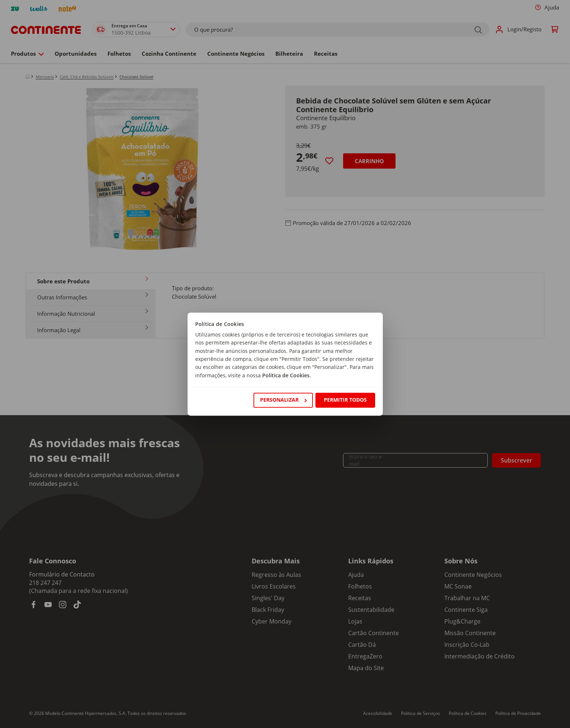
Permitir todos (345, 400)
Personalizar (283, 400)
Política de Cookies (286, 375)
